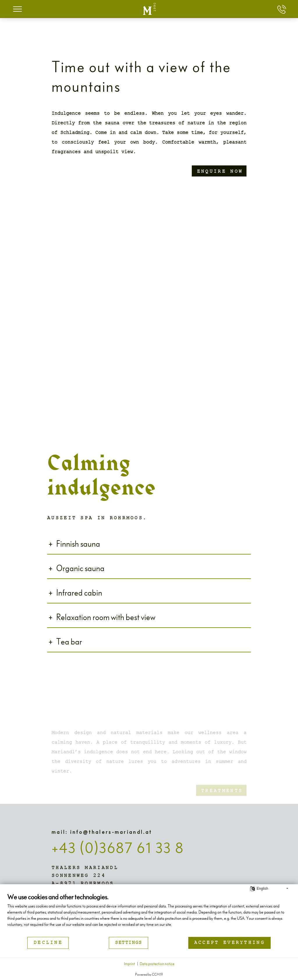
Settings (128, 943)
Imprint (130, 964)
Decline (48, 943)
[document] (149, 914)
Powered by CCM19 (149, 974)
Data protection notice (157, 964)
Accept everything (229, 943)
